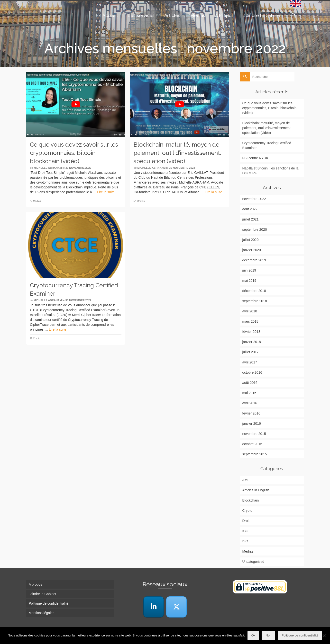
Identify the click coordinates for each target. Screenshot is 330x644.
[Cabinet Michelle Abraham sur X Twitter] (176, 607)
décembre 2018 (254, 291)
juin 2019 (249, 270)
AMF (246, 480)
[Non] (324, 635)
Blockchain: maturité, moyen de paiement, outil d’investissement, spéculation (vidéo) (267, 128)
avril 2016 (250, 403)
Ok (253, 635)
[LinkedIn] (154, 607)
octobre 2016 (252, 372)
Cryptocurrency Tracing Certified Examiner (267, 145)
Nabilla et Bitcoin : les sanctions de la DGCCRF (270, 171)
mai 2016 (249, 393)
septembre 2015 (255, 454)
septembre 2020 (255, 229)
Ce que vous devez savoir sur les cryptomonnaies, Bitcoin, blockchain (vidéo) (270, 108)
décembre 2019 (254, 260)
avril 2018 (250, 311)
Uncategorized (253, 562)
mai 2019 (249, 281)
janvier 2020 (252, 250)
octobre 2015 (252, 444)
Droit (246, 521)
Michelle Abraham (48, 168)
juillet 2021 (251, 219)
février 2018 (251, 332)
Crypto (37, 339)
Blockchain (251, 500)
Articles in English (256, 490)
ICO (245, 531)
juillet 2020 (251, 240)
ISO (245, 541)
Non (268, 635)
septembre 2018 (255, 301)
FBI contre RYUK (255, 158)
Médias (37, 201)
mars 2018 (250, 321)
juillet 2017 (251, 352)
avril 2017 (250, 362)
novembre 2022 (254, 199)
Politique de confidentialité (300, 635)
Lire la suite (106, 192)
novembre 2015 (254, 434)
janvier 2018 (252, 342)
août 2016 (250, 383)
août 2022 (250, 209)
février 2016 (251, 413)
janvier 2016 (252, 423)
